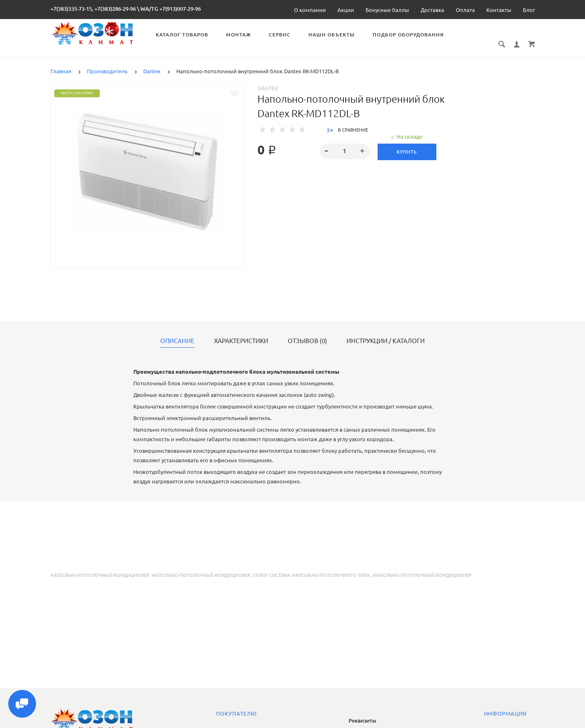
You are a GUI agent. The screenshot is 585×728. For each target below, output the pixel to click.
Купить (407, 143)
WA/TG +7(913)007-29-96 (171, 9)
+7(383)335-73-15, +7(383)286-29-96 (93, 9)
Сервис (282, 35)
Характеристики (241, 332)
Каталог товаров (184, 35)
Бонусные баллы (387, 10)
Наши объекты (334, 35)
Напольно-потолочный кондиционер (100, 566)
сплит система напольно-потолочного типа (311, 566)
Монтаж (241, 35)
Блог (529, 10)
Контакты (499, 10)
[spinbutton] (345, 142)
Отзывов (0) (307, 332)
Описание (177, 332)
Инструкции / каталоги (386, 332)
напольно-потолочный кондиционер (201, 566)
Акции (346, 10)
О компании (310, 10)
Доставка (432, 10)
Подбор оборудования (411, 35)
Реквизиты (362, 721)
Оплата (465, 10)
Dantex (268, 79)
